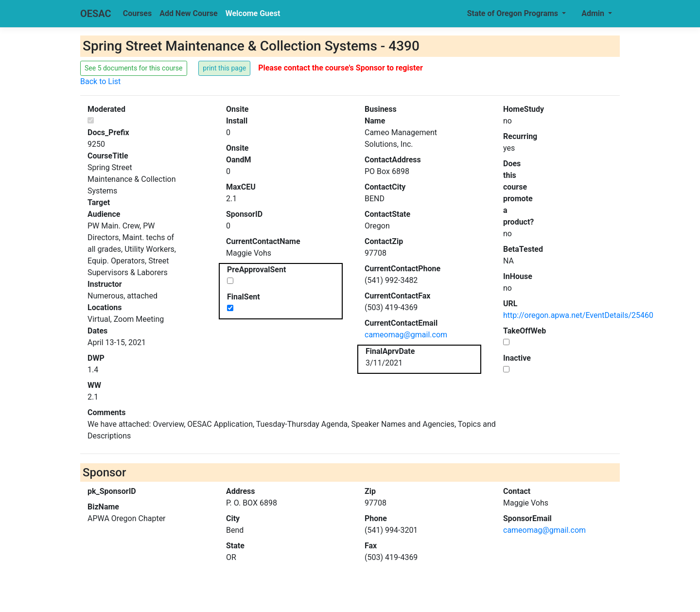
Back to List (100, 81)
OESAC (96, 14)
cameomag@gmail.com (406, 335)
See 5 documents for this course (134, 68)
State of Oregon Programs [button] (514, 13)
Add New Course (189, 13)
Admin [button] (594, 13)
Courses (137, 13)
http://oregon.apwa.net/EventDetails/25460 (578, 315)
